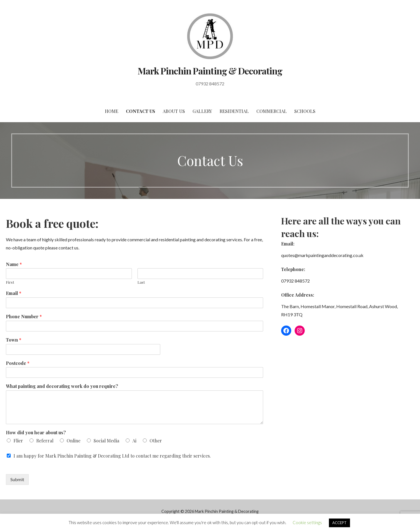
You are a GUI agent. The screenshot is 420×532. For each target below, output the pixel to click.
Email (14, 293)
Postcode (18, 363)
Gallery (202, 111)
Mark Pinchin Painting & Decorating (210, 71)
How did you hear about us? (36, 433)
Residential (234, 111)
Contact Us (141, 111)
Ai (134, 441)
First (10, 282)
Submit (17, 479)
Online (74, 441)
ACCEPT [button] (339, 523)
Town (14, 340)
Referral (45, 441)
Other (156, 441)
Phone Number (24, 317)
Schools (305, 111)
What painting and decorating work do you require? (62, 386)
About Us (174, 111)
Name (14, 264)
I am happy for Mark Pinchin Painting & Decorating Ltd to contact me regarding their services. (112, 456)
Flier (18, 441)
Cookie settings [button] (307, 522)
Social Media (106, 441)
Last (141, 282)
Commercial (272, 111)
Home (112, 111)
